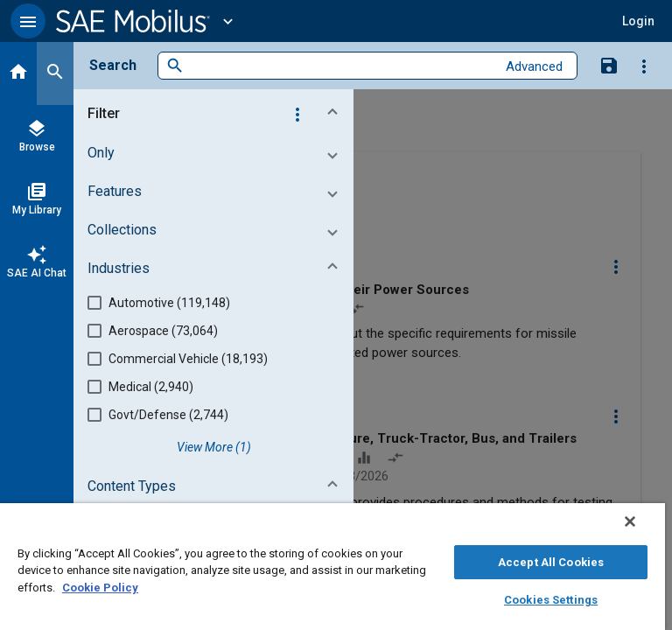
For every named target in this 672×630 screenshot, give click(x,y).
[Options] (644, 66)
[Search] (55, 73)
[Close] (630, 521)
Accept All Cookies (551, 562)
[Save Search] (609, 65)
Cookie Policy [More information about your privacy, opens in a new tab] (100, 588)
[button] (28, 21)
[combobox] (340, 66)
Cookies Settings (551, 600)
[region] (332, 567)
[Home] (18, 73)
